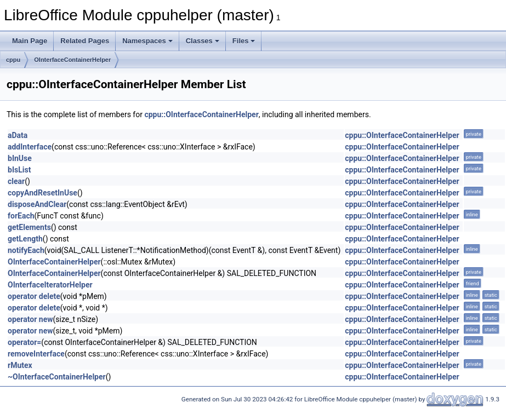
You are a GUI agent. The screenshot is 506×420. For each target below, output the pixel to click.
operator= (24, 342)
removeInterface (36, 354)
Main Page (30, 41)
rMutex (20, 365)
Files (244, 41)
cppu (13, 60)
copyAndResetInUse (42, 193)
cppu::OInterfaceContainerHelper (201, 114)
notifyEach (26, 250)
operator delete (34, 296)
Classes (203, 41)
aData (18, 135)
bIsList (19, 170)
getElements (29, 227)
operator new (30, 319)
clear (16, 181)
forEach (21, 216)
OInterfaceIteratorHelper (50, 285)
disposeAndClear (37, 204)
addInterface (30, 147)
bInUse (20, 158)
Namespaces (147, 41)
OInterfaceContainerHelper (72, 60)
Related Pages (85, 41)
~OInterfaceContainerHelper (57, 377)
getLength (25, 239)
